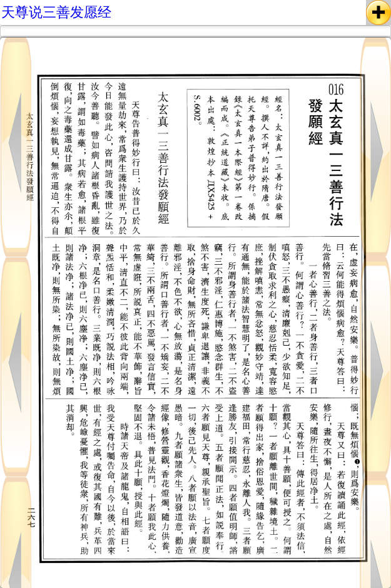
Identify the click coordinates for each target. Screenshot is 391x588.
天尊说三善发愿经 (56, 12)
